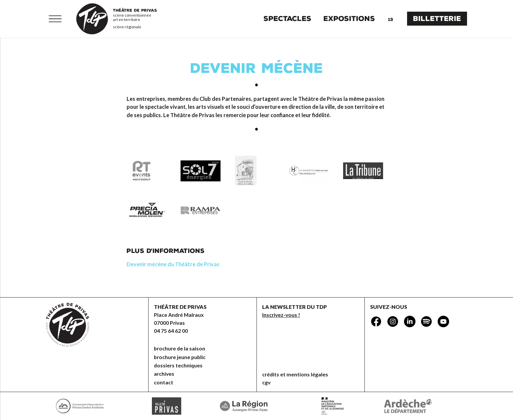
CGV (266, 382)
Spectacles (287, 19)
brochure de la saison (180, 348)
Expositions (349, 19)
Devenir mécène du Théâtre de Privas (173, 264)
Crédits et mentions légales (295, 374)
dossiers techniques (178, 365)
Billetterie (437, 19)
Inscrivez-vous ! (281, 315)
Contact (164, 382)
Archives (164, 374)
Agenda (390, 19)
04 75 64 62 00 (171, 331)
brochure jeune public (180, 357)
